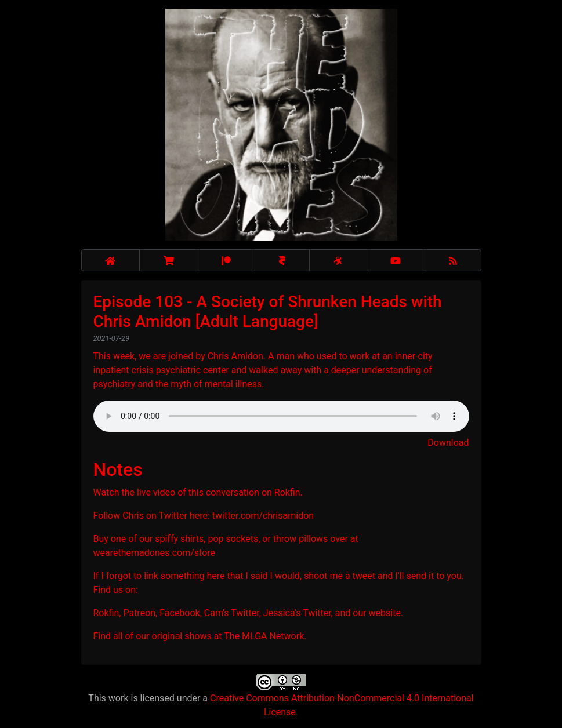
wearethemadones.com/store (155, 553)
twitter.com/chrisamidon (263, 516)
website (385, 613)
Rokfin (287, 492)
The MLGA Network (264, 636)
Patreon (139, 613)
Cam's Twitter (232, 613)
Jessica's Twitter (297, 613)
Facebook (180, 613)
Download (448, 443)
